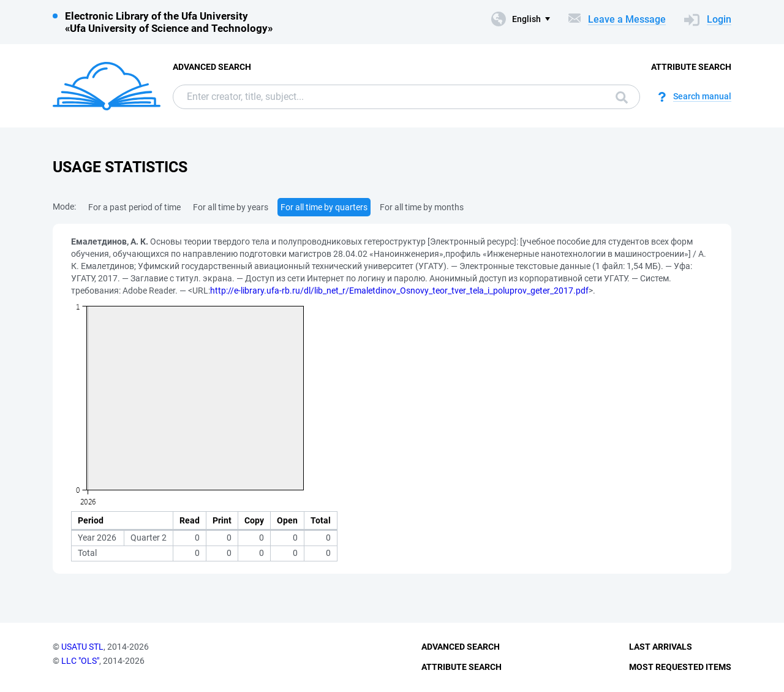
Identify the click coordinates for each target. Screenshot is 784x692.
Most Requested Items (680, 667)
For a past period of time (134, 207)
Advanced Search (212, 67)
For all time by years (231, 207)
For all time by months (422, 207)
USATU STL (82, 647)
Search (622, 97)
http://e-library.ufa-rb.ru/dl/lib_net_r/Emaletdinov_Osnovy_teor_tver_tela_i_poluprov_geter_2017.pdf (399, 291)
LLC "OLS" (80, 661)
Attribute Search (691, 67)
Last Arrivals (661, 647)
